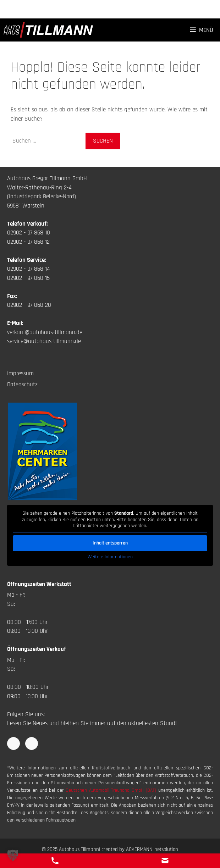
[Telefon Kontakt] (55, 861)
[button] (13, 855)
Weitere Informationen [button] (110, 557)
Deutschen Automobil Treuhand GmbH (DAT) (112, 790)
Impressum (20, 374)
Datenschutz (22, 385)
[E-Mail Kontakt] (165, 861)
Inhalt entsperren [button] (110, 543)
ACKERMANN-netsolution (152, 849)
